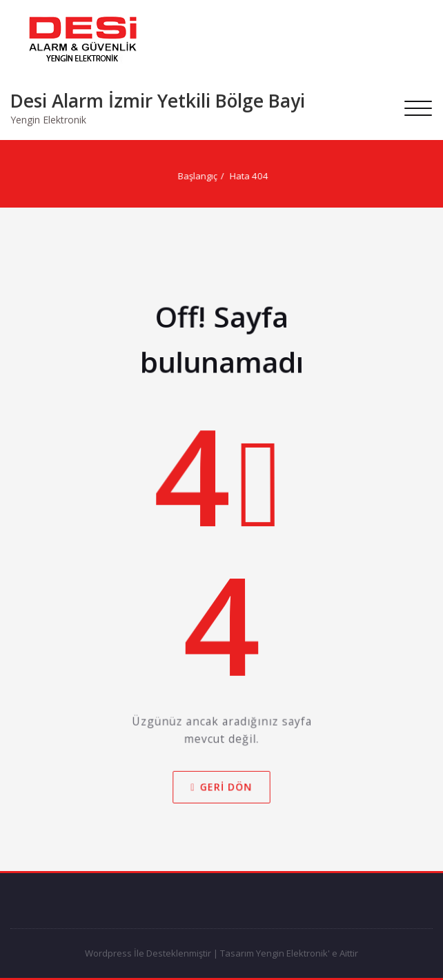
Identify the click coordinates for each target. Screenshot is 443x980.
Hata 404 (251, 176)
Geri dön (222, 790)
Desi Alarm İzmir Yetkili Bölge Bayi (158, 101)
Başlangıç (200, 176)
